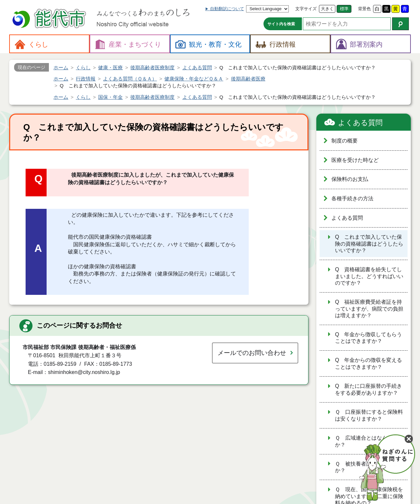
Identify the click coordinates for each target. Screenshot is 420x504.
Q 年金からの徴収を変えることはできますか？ (368, 363)
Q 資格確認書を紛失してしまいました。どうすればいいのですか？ (369, 276)
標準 (344, 9)
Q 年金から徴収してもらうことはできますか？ (368, 338)
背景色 (364, 9)
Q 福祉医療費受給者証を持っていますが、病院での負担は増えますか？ (369, 309)
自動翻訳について (227, 9)
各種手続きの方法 (352, 198)
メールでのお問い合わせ (252, 353)
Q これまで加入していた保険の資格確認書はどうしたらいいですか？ (369, 244)
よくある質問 (360, 123)
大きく (327, 9)
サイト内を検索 (281, 24)
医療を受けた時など (355, 160)
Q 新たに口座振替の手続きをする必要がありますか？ (368, 389)
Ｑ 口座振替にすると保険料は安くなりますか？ (369, 415)
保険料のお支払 (350, 179)
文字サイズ (306, 9)
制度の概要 (345, 141)
